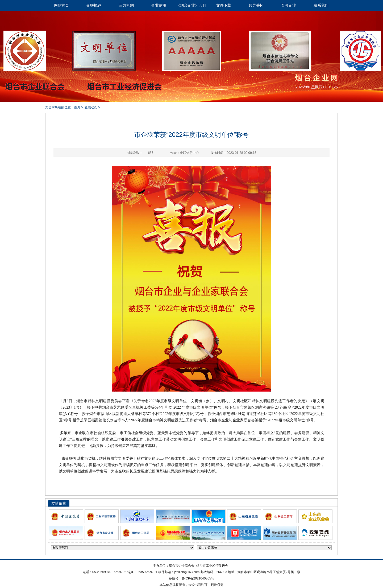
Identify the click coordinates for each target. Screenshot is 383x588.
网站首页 (61, 5)
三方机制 (126, 5)
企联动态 (91, 107)
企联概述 (94, 5)
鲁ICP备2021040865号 (198, 578)
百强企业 (289, 5)
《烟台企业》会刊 (191, 5)
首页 (77, 107)
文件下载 (224, 5)
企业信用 (159, 5)
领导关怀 (256, 5)
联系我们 (321, 5)
